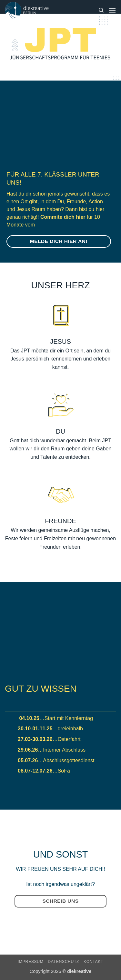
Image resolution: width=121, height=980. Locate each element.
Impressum (31, 962)
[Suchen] (101, 10)
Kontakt (93, 962)
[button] (112, 10)
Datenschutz (63, 962)
